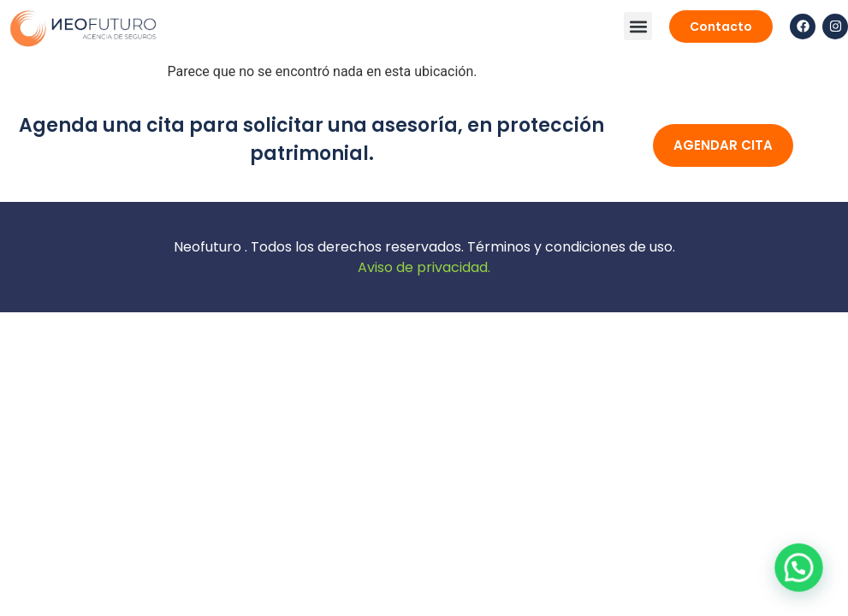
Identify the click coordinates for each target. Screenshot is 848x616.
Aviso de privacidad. (424, 267)
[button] (638, 26)
